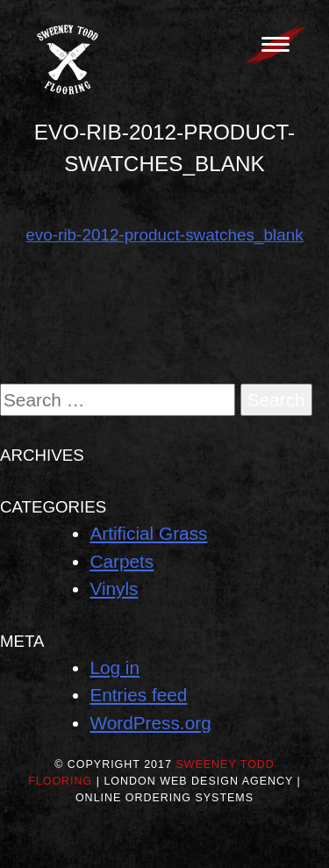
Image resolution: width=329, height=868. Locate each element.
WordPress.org (150, 723)
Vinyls (114, 588)
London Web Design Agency (198, 781)
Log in (114, 667)
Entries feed (138, 695)
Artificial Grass (148, 533)
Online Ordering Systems (164, 798)
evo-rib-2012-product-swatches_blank (164, 235)
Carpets (122, 561)
